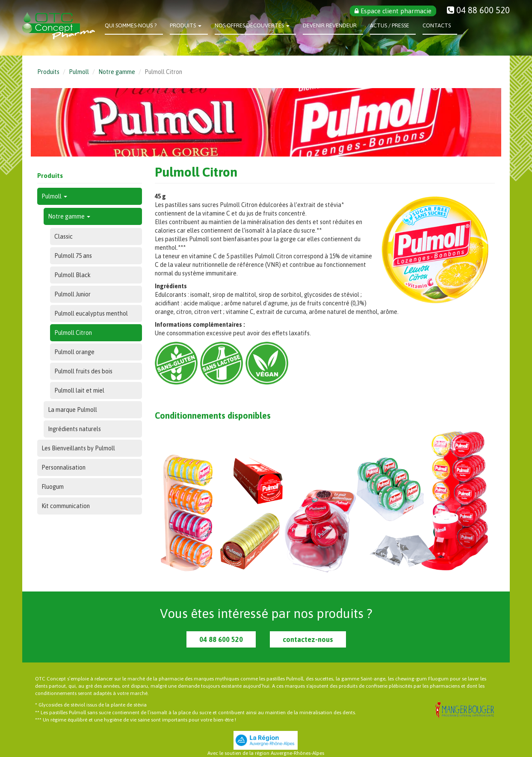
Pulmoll (79, 72)
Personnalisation (64, 467)
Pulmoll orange (74, 352)
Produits (186, 25)
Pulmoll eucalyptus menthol (91, 313)
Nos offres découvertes (252, 25)
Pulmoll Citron (73, 333)
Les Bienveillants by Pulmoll (78, 448)
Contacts (437, 25)
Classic (64, 237)
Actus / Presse (390, 25)
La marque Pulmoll (72, 410)
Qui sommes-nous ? (131, 25)
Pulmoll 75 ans (73, 256)
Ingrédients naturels (74, 429)
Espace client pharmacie (393, 11)
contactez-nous (308, 639)
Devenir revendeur (330, 25)
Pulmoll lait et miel (79, 390)
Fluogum (53, 487)
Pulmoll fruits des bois (83, 371)
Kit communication (66, 506)
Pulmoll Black (72, 275)
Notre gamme (117, 72)
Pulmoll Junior (72, 294)
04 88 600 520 (221, 639)
